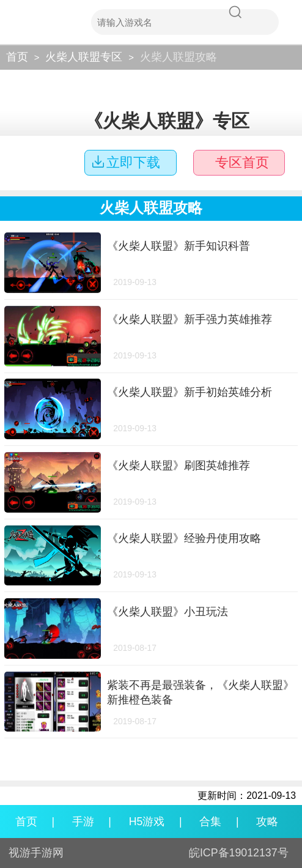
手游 (83, 822)
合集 (210, 822)
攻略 (267, 822)
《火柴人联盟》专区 (167, 121)
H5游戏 (147, 822)
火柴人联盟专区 (84, 57)
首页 (17, 57)
